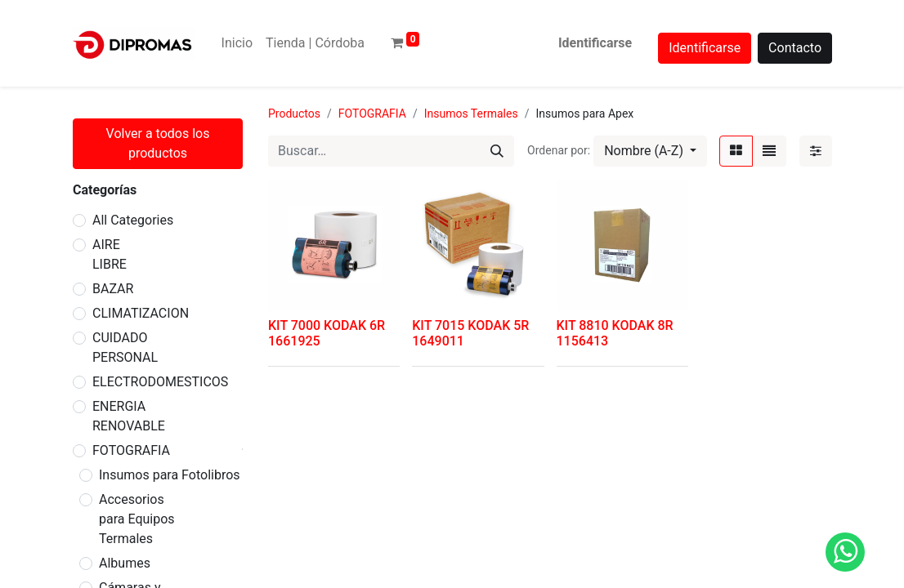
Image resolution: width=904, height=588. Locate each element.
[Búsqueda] (497, 151)
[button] (650, 151)
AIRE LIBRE (110, 254)
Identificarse (595, 43)
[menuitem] (237, 43)
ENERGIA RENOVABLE (129, 416)
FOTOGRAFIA (131, 450)
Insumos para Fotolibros (170, 475)
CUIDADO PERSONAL (125, 347)
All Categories (133, 220)
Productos (294, 114)
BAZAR (113, 289)
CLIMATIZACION (141, 313)
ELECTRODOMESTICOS (160, 382)
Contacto (795, 48)
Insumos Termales (471, 114)
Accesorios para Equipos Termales (137, 519)
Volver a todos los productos (158, 143)
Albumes (125, 563)
